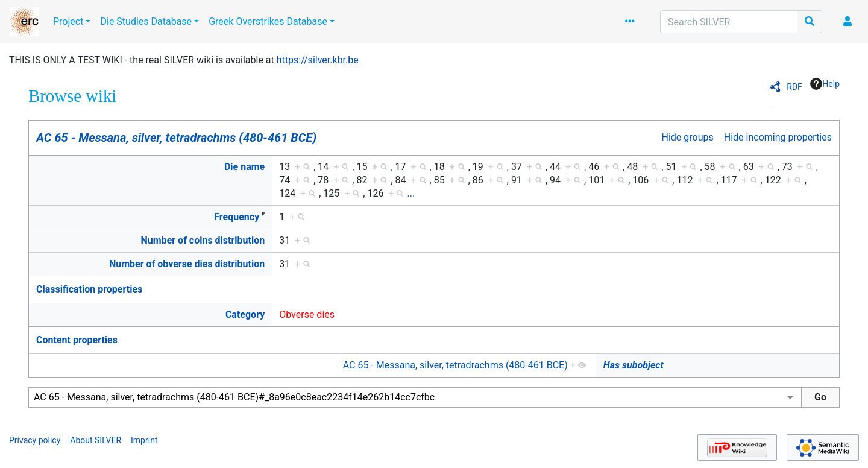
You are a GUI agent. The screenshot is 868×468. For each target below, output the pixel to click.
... (411, 193)
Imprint (144, 440)
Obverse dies (307, 315)
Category (245, 315)
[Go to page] (810, 22)
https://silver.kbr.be (318, 60)
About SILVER (96, 440)
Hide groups (688, 137)
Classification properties (89, 289)
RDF (794, 87)
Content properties (77, 340)
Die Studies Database (146, 21)
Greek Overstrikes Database (268, 21)
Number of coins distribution (203, 240)
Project (68, 21)
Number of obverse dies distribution (187, 264)
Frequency (237, 217)
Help (825, 84)
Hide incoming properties (778, 137)
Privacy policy (35, 440)
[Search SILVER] (729, 22)
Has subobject (634, 365)
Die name (244, 167)
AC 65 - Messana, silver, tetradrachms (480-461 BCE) (176, 138)
